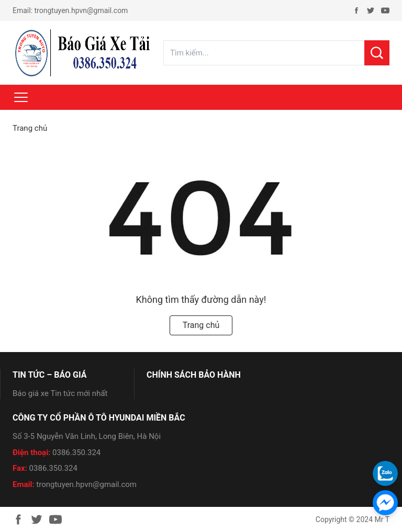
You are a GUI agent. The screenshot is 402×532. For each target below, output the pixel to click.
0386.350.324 (76, 452)
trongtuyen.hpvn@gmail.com (81, 10)
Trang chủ (30, 128)
